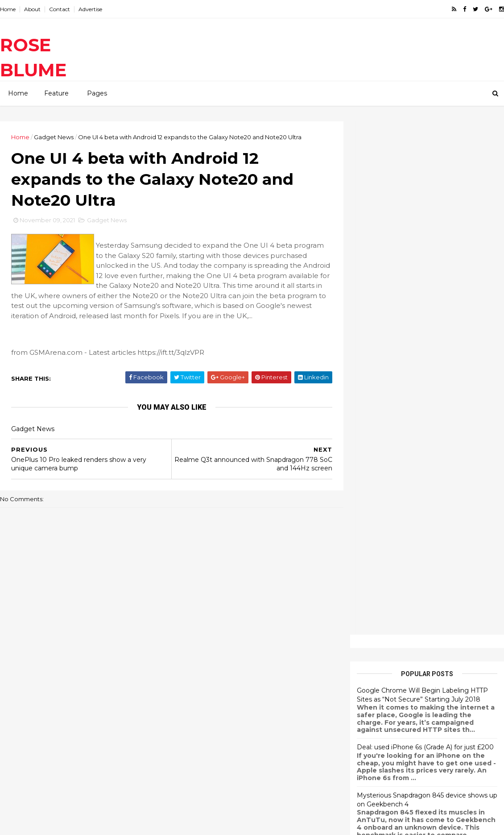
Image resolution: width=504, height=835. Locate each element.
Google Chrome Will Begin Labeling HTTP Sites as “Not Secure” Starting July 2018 (422, 182)
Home (8, 9)
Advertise (90, 9)
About (32, 9)
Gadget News (54, 137)
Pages (97, 93)
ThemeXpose (46, 823)
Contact (60, 9)
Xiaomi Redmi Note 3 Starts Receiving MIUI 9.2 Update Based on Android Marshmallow (426, 521)
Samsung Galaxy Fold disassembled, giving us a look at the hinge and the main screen (268, 747)
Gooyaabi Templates (132, 823)
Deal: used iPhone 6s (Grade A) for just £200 (425, 234)
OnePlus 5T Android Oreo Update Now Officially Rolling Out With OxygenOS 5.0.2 (423, 465)
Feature (56, 93)
